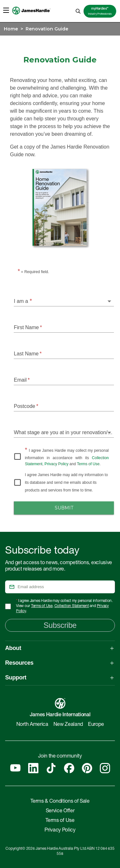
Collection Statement (72, 606)
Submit (64, 508)
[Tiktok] (51, 768)
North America (32, 725)
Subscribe (60, 625)
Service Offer (60, 811)
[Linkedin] (33, 768)
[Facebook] (69, 768)
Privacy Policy (56, 464)
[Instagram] (105, 768)
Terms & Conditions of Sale (60, 802)
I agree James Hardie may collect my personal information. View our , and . (64, 606)
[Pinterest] (87, 768)
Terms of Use (88, 464)
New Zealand (68, 725)
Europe (96, 725)
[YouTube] (15, 768)
